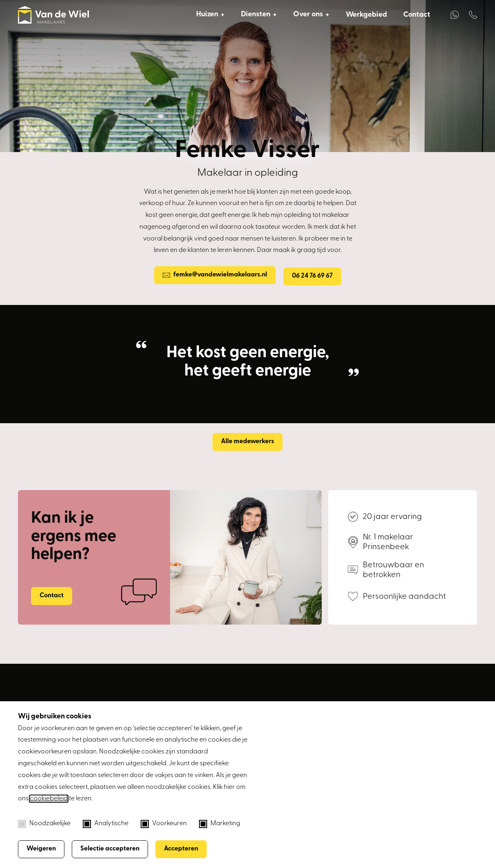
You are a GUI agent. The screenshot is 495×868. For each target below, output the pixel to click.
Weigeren (41, 849)
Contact (417, 15)
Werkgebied (366, 15)
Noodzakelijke (44, 824)
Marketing (220, 824)
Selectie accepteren (110, 849)
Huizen (207, 14)
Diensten (256, 14)
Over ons (308, 14)
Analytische (106, 824)
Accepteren (181, 849)
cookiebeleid (49, 799)
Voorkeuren (164, 824)
